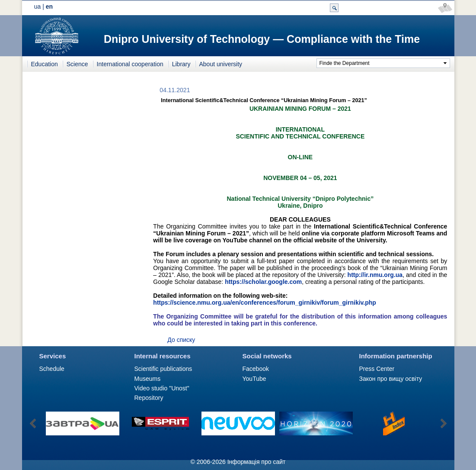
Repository (149, 398)
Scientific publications (163, 369)
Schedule (52, 369)
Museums (148, 379)
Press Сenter (377, 369)
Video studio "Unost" (162, 388)
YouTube (254, 379)
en (49, 6)
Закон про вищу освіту (391, 379)
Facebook (256, 369)
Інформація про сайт (257, 462)
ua (38, 6)
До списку (181, 340)
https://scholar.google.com (263, 282)
